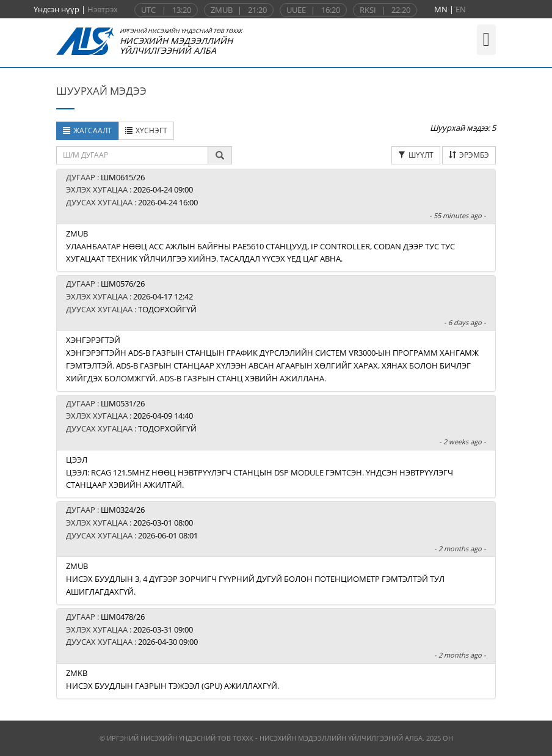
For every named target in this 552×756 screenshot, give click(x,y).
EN (461, 9)
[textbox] (132, 155)
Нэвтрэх (103, 9)
